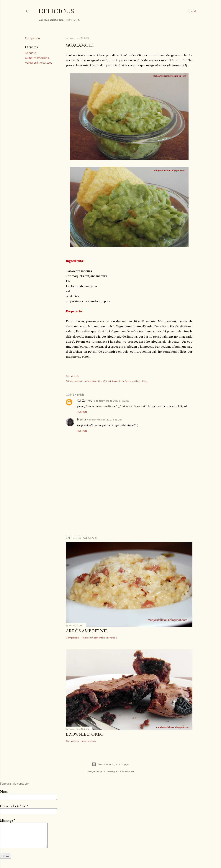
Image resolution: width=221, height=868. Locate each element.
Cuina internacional (37, 58)
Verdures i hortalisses (39, 63)
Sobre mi (74, 20)
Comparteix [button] (33, 38)
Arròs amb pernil (87, 631)
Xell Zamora (85, 401)
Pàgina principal (52, 20)
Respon (82, 412)
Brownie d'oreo (85, 734)
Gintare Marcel (126, 771)
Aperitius (31, 53)
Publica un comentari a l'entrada (99, 638)
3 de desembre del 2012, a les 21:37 (112, 401)
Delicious (56, 11)
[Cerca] (191, 11)
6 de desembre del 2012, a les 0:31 (105, 420)
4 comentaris (89, 741)
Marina (81, 420)
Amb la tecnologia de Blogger (110, 764)
